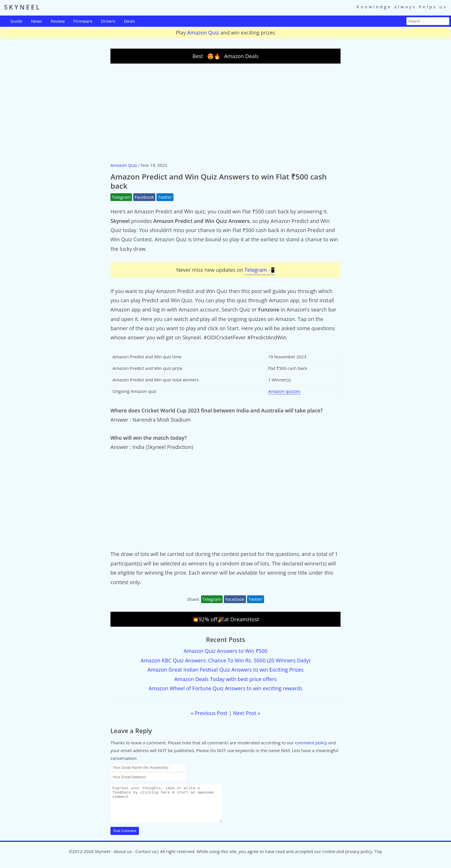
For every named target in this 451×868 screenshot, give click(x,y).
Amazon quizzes (284, 391)
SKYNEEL (22, 7)
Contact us (146, 858)
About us (123, 858)
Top (378, 858)
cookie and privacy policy (347, 858)
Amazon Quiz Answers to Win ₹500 (225, 651)
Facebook (144, 197)
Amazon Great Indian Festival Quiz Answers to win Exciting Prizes (226, 670)
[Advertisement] (225, 112)
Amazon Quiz (203, 32)
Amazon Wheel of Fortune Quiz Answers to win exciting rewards (225, 688)
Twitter (165, 197)
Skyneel (102, 858)
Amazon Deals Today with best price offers (225, 679)
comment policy (311, 743)
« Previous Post (209, 713)
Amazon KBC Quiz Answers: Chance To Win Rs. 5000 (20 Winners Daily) (225, 660)
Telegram (121, 197)
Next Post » (246, 713)
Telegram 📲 (260, 270)
